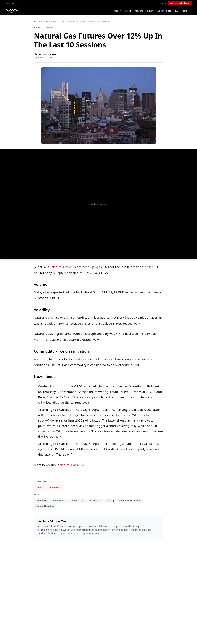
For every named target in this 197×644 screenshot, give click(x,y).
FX (176, 11)
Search (162, 3)
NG (84, 501)
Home (37, 21)
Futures (73, 501)
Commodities (164, 11)
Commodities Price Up (130, 501)
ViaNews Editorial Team (46, 54)
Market (118, 11)
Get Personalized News (180, 3)
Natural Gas (96, 501)
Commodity (41, 501)
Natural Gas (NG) (64, 267)
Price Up (110, 501)
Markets (139, 11)
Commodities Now (45, 506)
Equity (150, 11)
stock (128, 11)
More (186, 11)
